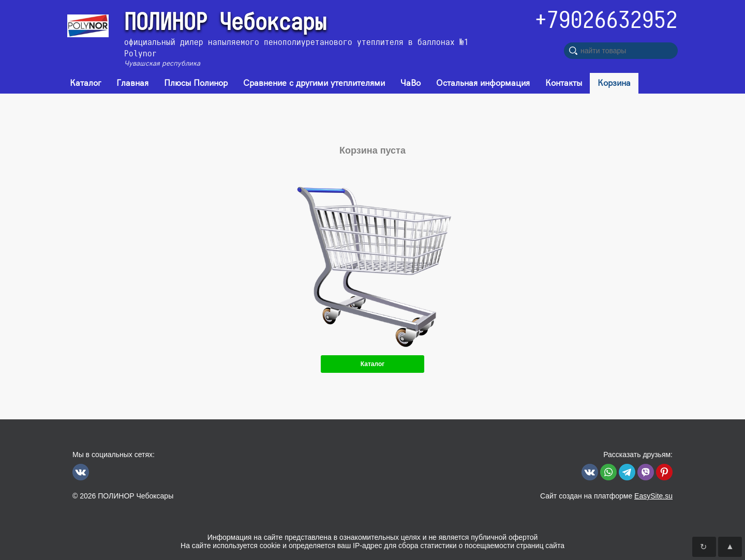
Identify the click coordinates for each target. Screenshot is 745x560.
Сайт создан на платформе (606, 496)
